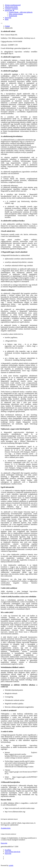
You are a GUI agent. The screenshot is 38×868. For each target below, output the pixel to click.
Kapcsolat (8, 18)
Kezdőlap (8, 850)
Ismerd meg (10, 10)
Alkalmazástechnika (11, 7)
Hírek (7, 19)
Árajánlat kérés (6, 828)
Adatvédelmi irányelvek (12, 852)
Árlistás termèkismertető (13, 5)
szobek (11, 865)
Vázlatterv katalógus (11, 9)
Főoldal (7, 26)
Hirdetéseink (13, 16)
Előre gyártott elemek (16, 14)
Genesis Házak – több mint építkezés (21, 12)
